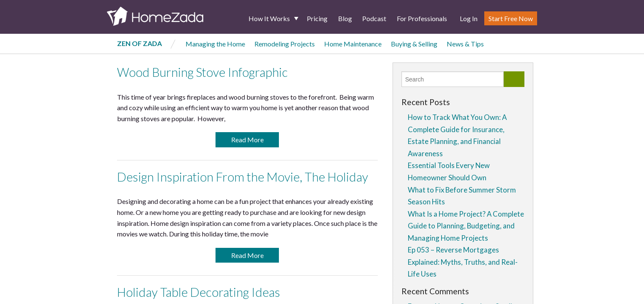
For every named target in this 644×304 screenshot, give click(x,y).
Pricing (317, 18)
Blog (345, 18)
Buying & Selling (414, 44)
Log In (469, 18)
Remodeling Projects (285, 44)
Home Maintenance (353, 44)
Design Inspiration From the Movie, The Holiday (243, 177)
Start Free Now (511, 18)
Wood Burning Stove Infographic (202, 72)
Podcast (374, 18)
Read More (247, 140)
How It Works (269, 18)
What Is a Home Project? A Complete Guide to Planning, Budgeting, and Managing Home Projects (466, 226)
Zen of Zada (139, 43)
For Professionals (422, 18)
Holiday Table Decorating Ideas (199, 292)
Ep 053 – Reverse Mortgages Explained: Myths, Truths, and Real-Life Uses (463, 262)
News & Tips (465, 44)
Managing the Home (215, 44)
